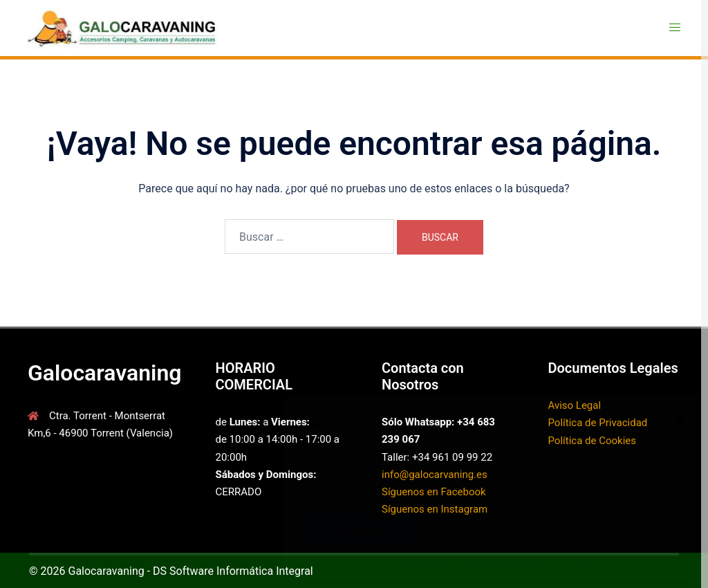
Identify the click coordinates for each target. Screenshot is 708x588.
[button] (680, 419)
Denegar (492, 530)
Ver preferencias (624, 530)
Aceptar (360, 530)
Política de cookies (425, 562)
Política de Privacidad (506, 562)
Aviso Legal (574, 562)
